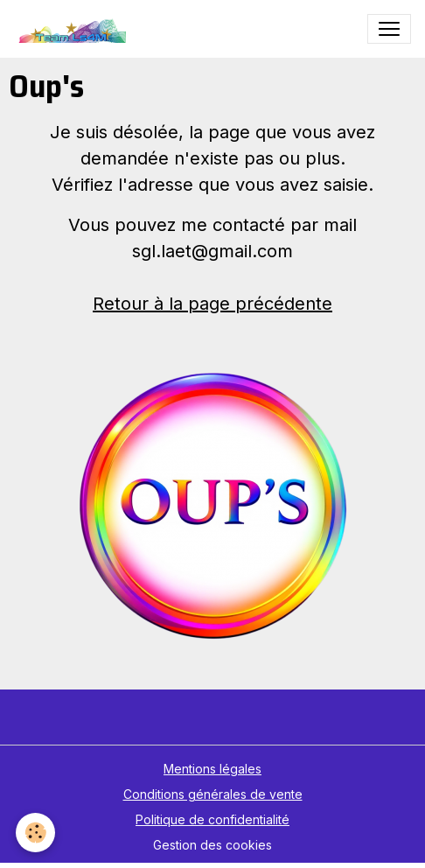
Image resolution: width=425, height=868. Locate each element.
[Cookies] (35, 833)
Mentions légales (212, 769)
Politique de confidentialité (212, 819)
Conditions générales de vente (213, 794)
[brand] (74, 29)
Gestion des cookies (212, 845)
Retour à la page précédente (212, 304)
